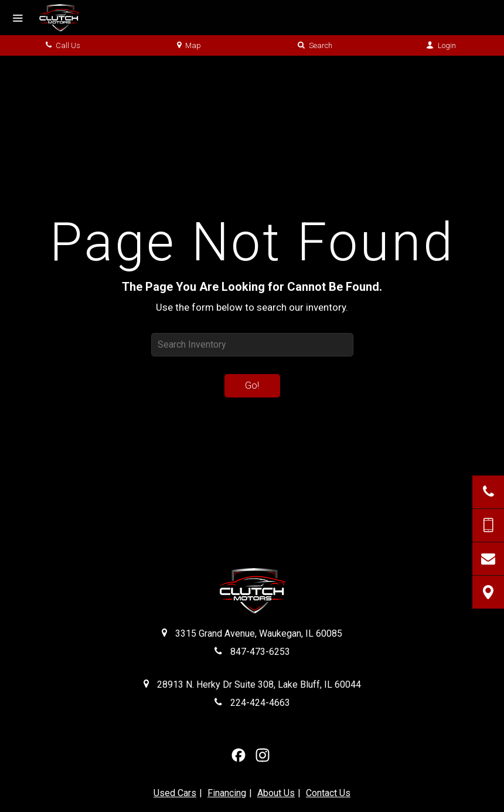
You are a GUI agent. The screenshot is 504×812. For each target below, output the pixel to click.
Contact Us (328, 793)
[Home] (68, 18)
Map (189, 45)
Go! (252, 385)
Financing (227, 793)
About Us (276, 793)
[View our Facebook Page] (239, 755)
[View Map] (488, 592)
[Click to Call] (488, 492)
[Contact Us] (488, 559)
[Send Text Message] (488, 525)
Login (441, 45)
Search (315, 45)
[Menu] (18, 19)
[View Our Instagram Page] (263, 755)
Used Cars (175, 793)
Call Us (63, 45)
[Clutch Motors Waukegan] (252, 592)
